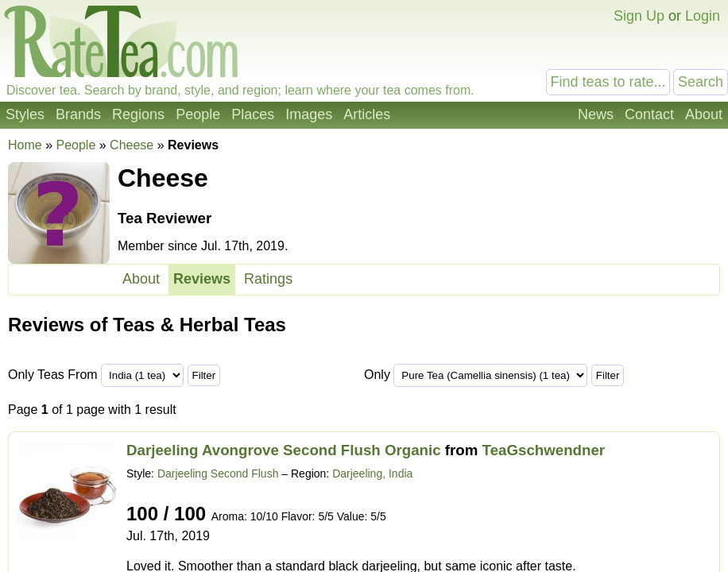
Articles (367, 114)
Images (309, 114)
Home (25, 145)
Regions (138, 114)
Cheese (132, 145)
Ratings (268, 279)
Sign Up (639, 16)
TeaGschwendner (544, 450)
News (596, 114)
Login (703, 16)
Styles (25, 114)
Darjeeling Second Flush (218, 473)
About (704, 114)
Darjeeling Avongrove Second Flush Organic (284, 450)
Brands (78, 114)
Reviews (202, 279)
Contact (649, 114)
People (198, 114)
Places (253, 114)
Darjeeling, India (372, 473)
